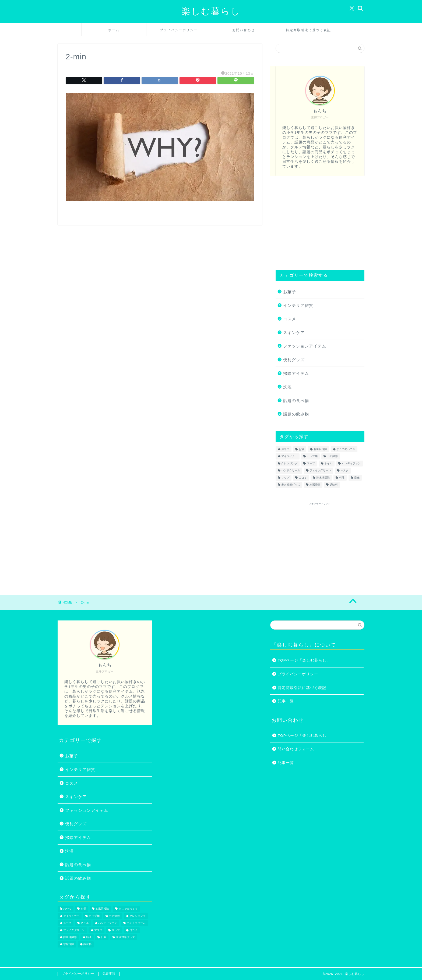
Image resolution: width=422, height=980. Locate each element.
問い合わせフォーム (296, 749)
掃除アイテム (296, 373)
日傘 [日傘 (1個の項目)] (357, 478)
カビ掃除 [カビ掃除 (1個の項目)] (332, 456)
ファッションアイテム (305, 346)
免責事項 (109, 974)
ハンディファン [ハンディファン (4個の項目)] (351, 463)
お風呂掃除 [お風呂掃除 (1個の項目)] (320, 449)
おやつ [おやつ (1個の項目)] (285, 449)
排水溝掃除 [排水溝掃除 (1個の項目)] (323, 478)
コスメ (290, 319)
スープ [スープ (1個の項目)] (311, 463)
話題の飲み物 (296, 414)
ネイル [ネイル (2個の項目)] (328, 463)
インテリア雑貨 (298, 305)
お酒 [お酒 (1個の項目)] (301, 449)
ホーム (114, 30)
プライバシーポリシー (179, 30)
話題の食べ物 (296, 401)
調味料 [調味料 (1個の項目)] (334, 485)
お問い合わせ (244, 30)
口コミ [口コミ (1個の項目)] (303, 478)
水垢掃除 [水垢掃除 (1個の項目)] (315, 485)
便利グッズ (294, 360)
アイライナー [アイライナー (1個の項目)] (289, 456)
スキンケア (294, 333)
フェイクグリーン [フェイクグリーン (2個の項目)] (320, 471)
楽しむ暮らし (211, 11)
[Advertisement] (320, 223)
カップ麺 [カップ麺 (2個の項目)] (312, 456)
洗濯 (287, 387)
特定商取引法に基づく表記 (308, 30)
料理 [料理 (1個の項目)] (342, 478)
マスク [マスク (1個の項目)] (344, 471)
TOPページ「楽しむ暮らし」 (304, 660)
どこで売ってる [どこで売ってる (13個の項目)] (346, 449)
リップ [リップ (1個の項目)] (285, 478)
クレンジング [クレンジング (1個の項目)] (289, 463)
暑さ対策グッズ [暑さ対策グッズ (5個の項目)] (291, 485)
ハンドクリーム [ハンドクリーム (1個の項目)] (291, 471)
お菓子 (290, 292)
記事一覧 (286, 701)
